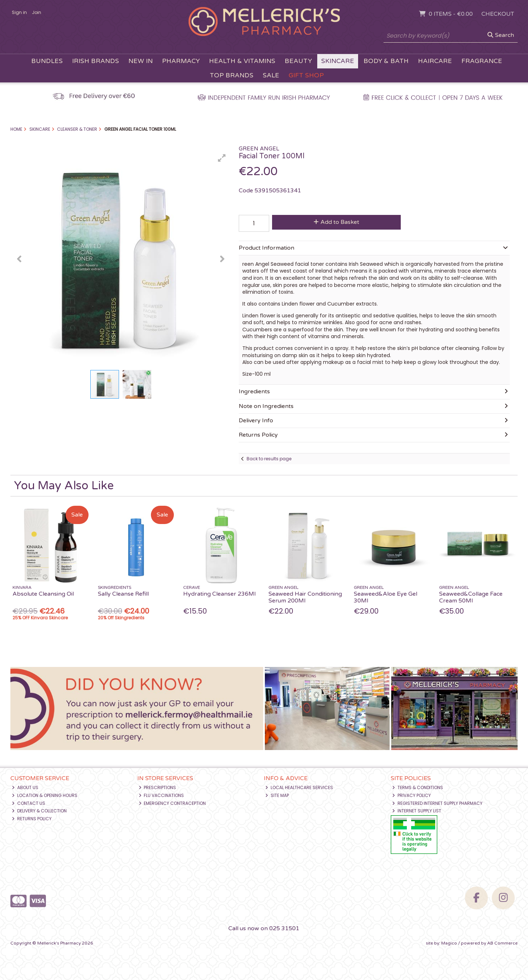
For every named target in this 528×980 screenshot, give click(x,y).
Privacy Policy (412, 795)
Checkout (498, 14)
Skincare (338, 61)
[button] (222, 158)
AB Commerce (502, 943)
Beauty (298, 61)
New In (141, 61)
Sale (271, 75)
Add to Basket (336, 222)
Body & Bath (386, 61)
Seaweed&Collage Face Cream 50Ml (471, 597)
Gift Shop (306, 75)
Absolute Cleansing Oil (43, 594)
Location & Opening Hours (45, 795)
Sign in (19, 12)
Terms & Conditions (418, 787)
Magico (449, 943)
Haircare (435, 61)
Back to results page (269, 459)
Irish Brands (96, 61)
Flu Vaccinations (161, 795)
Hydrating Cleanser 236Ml (219, 594)
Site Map (277, 795)
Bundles (47, 61)
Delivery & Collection (39, 811)
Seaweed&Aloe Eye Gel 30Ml (386, 597)
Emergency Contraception (172, 803)
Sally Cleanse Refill (123, 594)
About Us (25, 787)
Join (37, 12)
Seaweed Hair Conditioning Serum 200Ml (305, 597)
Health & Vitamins (242, 61)
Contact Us (28, 803)
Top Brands (232, 75)
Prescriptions (158, 787)
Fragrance (482, 61)
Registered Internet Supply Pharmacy (437, 803)
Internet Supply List (417, 811)
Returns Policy (32, 819)
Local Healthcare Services (299, 787)
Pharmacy (181, 61)
